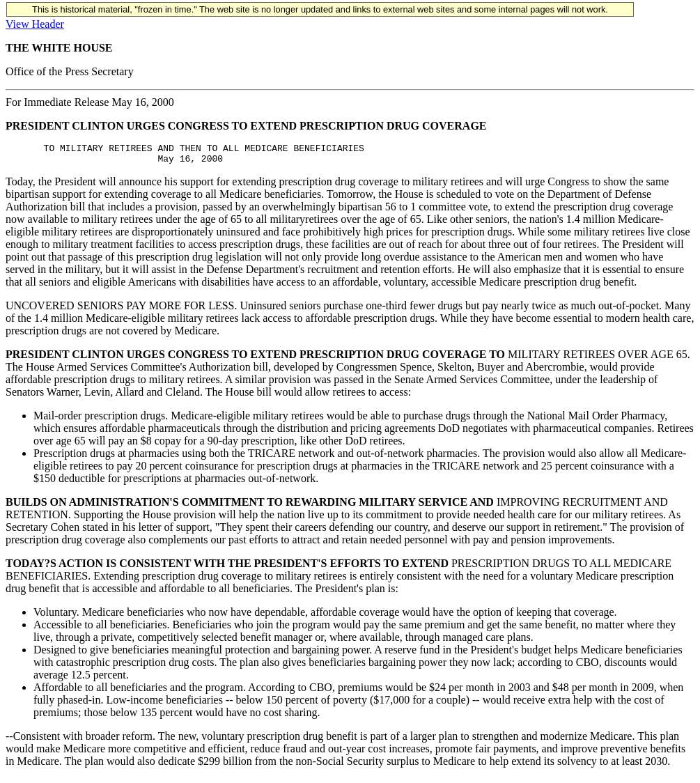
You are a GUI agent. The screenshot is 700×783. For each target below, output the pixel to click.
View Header (35, 24)
